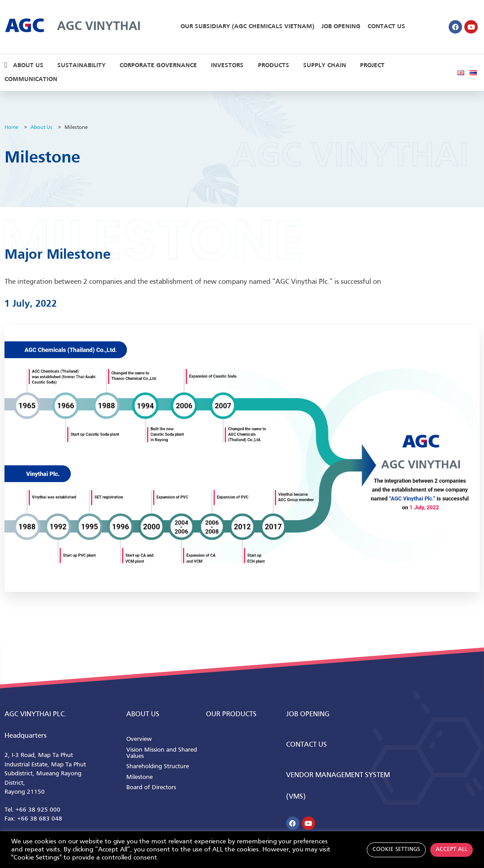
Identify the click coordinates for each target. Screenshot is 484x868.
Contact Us (386, 27)
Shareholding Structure (158, 767)
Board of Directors (151, 788)
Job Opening (341, 27)
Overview (139, 739)
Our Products (231, 714)
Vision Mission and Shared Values (162, 753)
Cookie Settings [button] (396, 850)
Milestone (139, 777)
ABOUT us (143, 714)
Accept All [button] (452, 850)
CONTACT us (306, 745)
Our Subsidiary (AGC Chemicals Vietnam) (247, 27)
